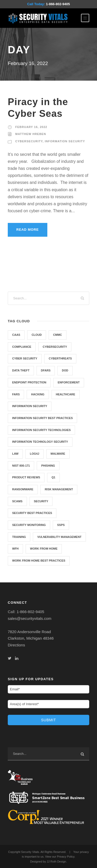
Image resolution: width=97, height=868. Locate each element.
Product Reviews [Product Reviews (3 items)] (26, 477)
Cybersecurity (29, 141)
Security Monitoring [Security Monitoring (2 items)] (29, 525)
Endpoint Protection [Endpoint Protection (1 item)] (29, 382)
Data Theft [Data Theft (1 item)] (21, 370)
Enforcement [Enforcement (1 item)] (69, 382)
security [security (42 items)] (41, 501)
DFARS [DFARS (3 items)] (46, 370)
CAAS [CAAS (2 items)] (16, 335)
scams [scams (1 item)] (17, 501)
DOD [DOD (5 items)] (65, 370)
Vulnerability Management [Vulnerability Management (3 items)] (59, 537)
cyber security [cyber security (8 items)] (25, 358)
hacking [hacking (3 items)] (38, 394)
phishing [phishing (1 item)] (48, 466)
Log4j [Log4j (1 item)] (34, 454)
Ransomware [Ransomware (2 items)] (23, 489)
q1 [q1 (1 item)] (53, 477)
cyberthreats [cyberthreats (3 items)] (60, 358)
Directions (16, 645)
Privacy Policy (66, 857)
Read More (28, 230)
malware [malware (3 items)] (58, 454)
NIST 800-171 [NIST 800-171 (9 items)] (21, 466)
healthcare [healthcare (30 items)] (66, 394)
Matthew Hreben (31, 134)
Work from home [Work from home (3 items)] (44, 549)
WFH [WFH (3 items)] (15, 549)
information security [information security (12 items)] (30, 406)
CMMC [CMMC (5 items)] (57, 335)
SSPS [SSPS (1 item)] (61, 525)
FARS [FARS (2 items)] (16, 394)
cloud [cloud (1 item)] (37, 335)
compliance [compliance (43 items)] (22, 347)
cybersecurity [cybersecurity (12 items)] (55, 347)
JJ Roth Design (57, 861)
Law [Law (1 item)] (15, 454)
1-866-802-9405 (58, 4)
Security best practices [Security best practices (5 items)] (32, 513)
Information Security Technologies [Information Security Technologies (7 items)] (41, 430)
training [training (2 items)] (19, 537)
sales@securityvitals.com (30, 618)
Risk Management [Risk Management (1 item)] (59, 489)
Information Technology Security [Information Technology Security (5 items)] (40, 442)
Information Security (65, 141)
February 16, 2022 (31, 127)
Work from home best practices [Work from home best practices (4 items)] (39, 561)
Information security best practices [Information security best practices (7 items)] (42, 418)
